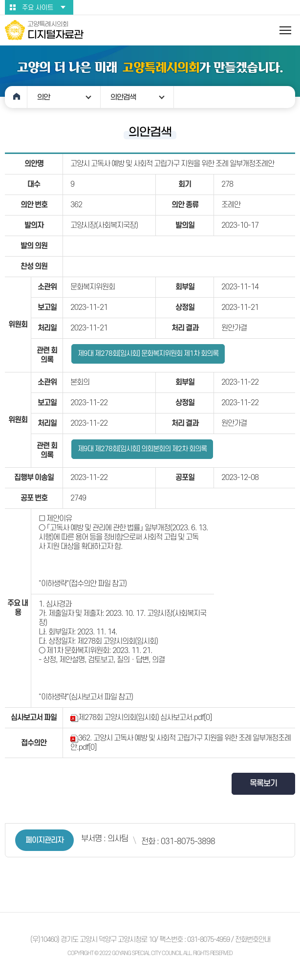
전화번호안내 (253, 940)
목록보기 (263, 784)
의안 (43, 97)
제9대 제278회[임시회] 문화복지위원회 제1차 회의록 (148, 354)
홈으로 (16, 97)
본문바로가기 (0, 0)
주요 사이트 (38, 8)
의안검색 (123, 97)
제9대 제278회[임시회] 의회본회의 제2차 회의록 (142, 449)
